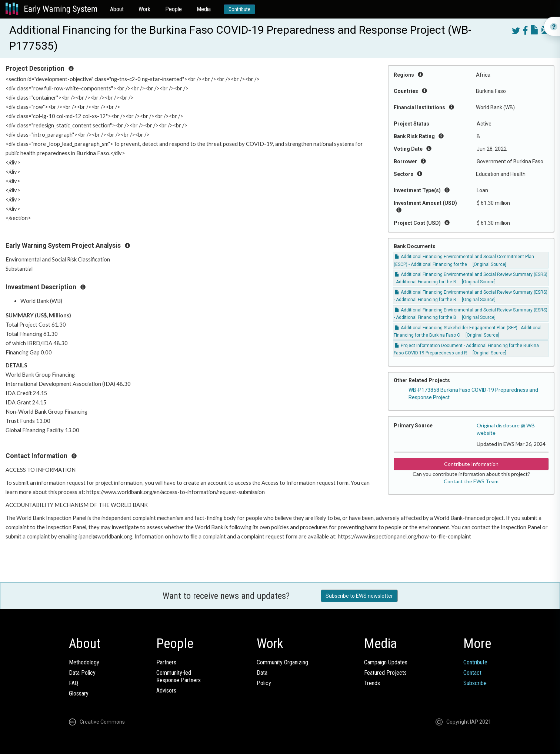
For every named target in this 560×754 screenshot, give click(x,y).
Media (204, 9)
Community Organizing (282, 662)
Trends (372, 683)
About (117, 9)
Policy (264, 683)
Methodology (84, 662)
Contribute (239, 9)
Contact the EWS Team (471, 481)
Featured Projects (385, 673)
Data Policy (82, 673)
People (174, 9)
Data (262, 673)
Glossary (79, 693)
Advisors (166, 690)
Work (144, 9)
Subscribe (475, 683)
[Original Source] (489, 264)
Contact (472, 673)
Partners (166, 662)
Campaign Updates (386, 662)
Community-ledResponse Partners (179, 676)
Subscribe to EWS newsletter (359, 596)
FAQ (74, 683)
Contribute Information (471, 464)
